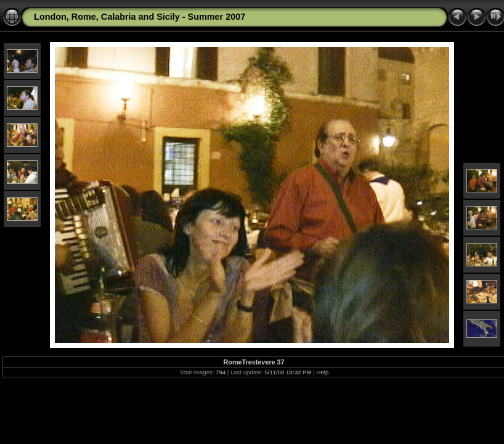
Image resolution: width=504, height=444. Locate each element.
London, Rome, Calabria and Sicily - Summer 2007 (140, 17)
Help (323, 372)
